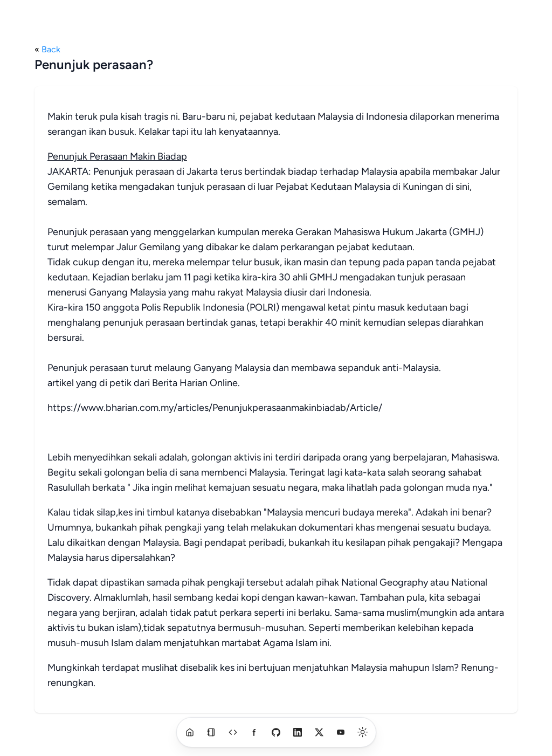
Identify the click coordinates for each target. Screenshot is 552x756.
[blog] (211, 732)
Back (51, 49)
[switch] (363, 732)
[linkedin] (298, 732)
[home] (190, 732)
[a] (233, 732)
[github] (276, 732)
